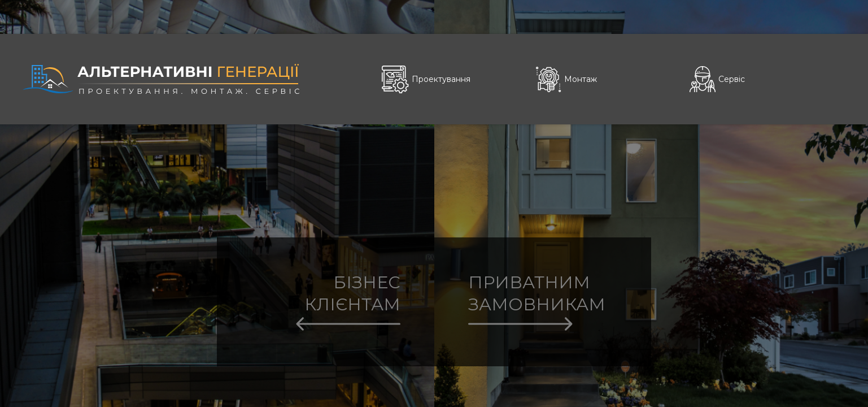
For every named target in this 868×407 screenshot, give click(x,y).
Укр (808, 16)
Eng (837, 16)
